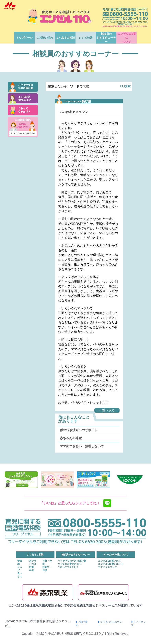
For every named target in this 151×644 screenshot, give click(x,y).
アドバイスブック (108, 567)
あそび (33, 561)
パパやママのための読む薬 (72, 561)
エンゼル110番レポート (111, 564)
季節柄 (20, 562)
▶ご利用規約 (82, 624)
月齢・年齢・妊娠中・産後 (47, 566)
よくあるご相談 (65, 38)
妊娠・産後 (33, 569)
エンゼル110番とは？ (110, 561)
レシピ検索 (86, 38)
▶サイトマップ (138, 624)
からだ (20, 569)
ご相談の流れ (45, 38)
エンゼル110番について (127, 38)
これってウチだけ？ (68, 567)
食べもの (20, 575)
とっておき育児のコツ (69, 564)
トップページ (24, 38)
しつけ (33, 564)
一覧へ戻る (107, 410)
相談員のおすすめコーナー (106, 38)
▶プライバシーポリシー (110, 624)
